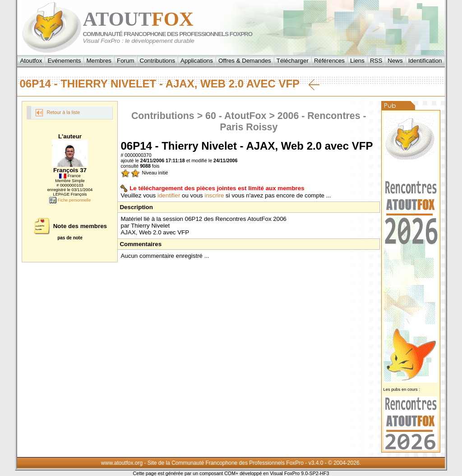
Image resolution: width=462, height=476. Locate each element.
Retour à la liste (58, 113)
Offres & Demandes (245, 61)
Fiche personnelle (70, 200)
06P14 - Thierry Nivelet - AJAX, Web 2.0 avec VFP (169, 84)
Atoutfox (31, 61)
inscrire (214, 195)
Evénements (64, 61)
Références (329, 61)
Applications (197, 61)
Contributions (158, 61)
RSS (376, 61)
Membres (99, 61)
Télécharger (293, 61)
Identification (425, 61)
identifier (169, 195)
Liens (357, 61)
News (395, 61)
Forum (126, 61)
